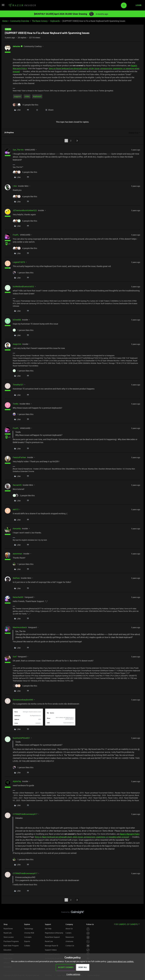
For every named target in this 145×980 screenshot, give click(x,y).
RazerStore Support (52, 937)
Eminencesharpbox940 (23, 700)
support (17, 96)
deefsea (16, 578)
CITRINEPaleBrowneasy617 (25, 814)
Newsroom (70, 937)
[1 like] (23, 273)
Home (5, 21)
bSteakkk (17, 320)
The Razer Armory (40, 21)
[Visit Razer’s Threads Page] (88, 937)
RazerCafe (8, 933)
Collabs (27, 946)
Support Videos (51, 950)
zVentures (69, 941)
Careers (68, 933)
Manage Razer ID (51, 946)
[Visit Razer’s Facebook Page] (88, 929)
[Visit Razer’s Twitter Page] (88, 942)
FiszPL (16, 235)
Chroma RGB (29, 933)
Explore (27, 924)
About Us (69, 929)
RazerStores (8, 929)
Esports (27, 941)
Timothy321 (18, 385)
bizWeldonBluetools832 (23, 286)
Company (69, 924)
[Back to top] (139, 909)
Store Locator (9, 937)
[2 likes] (24, 495)
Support (48, 924)
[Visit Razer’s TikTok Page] (88, 950)
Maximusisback (20, 627)
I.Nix (15, 186)
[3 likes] (25, 686)
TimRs (16, 404)
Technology (29, 929)
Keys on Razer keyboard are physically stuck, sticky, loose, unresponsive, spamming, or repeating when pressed (82, 837)
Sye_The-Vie (18, 150)
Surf (15, 657)
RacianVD (17, 485)
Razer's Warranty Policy (130, 834)
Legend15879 (19, 262)
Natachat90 (18, 597)
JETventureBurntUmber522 (25, 210)
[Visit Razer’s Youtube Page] (88, 946)
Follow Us (90, 924)
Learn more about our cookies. (121, 961)
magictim (17, 344)
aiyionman (17, 554)
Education (7, 950)
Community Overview (20, 21)
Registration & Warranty (54, 933)
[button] (3, 6)
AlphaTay (17, 781)
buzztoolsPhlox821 (21, 738)
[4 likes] (25, 196)
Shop (6, 924)
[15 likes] (25, 105)
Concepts (28, 937)
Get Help (48, 929)
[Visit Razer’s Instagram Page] (88, 933)
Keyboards (55, 21)
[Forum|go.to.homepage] (22, 5)
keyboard (37, 96)
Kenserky (17, 528)
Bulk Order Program (11, 946)
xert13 (16, 509)
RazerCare (49, 941)
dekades (16, 46)
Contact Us (70, 946)
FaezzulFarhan (19, 457)
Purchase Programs (11, 941)
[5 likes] (25, 172)
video (27, 96)
